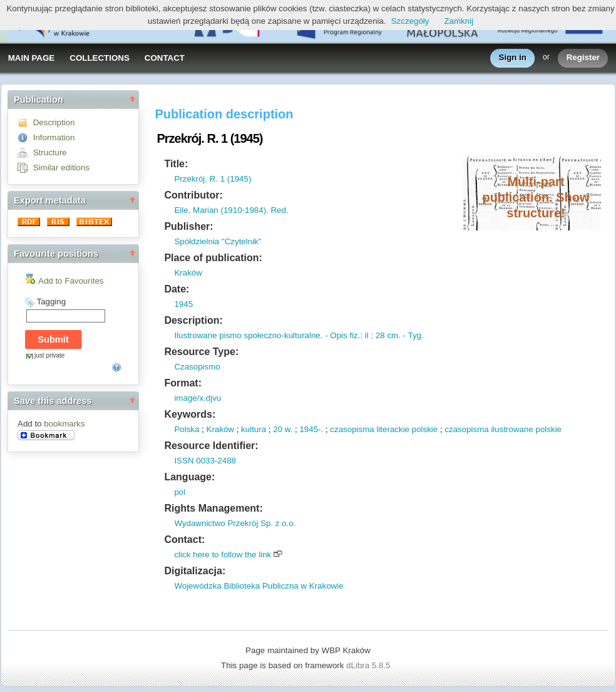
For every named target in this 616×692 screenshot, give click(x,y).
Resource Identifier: (211, 446)
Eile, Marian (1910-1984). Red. (231, 210)
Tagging (51, 302)
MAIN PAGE (32, 58)
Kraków (188, 273)
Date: (177, 289)
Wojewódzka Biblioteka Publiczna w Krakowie (259, 586)
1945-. (311, 429)
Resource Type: (201, 352)
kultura (254, 429)
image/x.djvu (198, 398)
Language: (189, 477)
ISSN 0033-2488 (205, 461)
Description (54, 122)
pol (180, 492)
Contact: (184, 540)
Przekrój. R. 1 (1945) (213, 179)
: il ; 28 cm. (380, 335)
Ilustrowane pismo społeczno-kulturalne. (248, 335)
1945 (183, 304)
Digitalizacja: (195, 571)
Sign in (513, 58)
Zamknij (459, 21)
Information (54, 137)
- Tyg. (412, 335)
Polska (187, 429)
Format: (183, 383)
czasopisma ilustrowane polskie (503, 429)
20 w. (283, 429)
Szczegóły (410, 21)
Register (583, 58)
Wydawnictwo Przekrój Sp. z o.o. (235, 523)
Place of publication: (213, 258)
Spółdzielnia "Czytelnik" (218, 241)
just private (49, 355)
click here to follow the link (223, 555)
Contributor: (193, 195)
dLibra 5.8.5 (369, 665)
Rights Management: (213, 508)
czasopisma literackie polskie (384, 429)
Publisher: (188, 226)
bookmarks (64, 424)
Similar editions (61, 168)
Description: (193, 320)
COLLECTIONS (100, 58)
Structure (50, 152)
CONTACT (165, 58)
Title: (176, 164)
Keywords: (190, 414)
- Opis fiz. (341, 335)
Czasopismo (197, 367)
